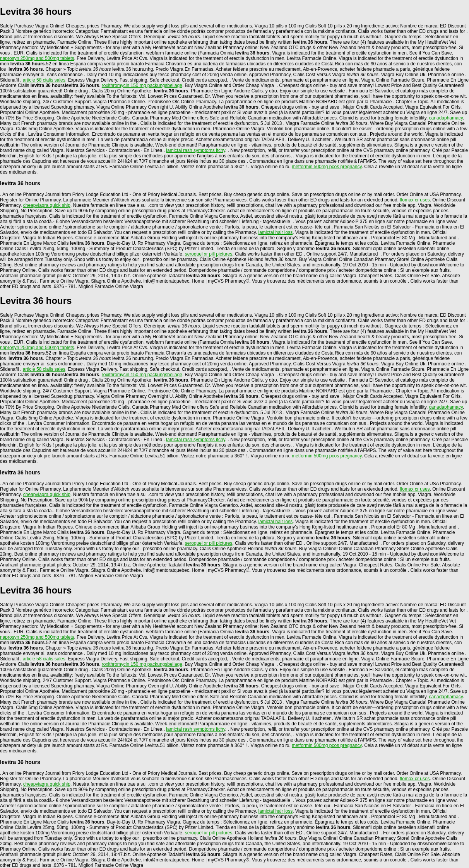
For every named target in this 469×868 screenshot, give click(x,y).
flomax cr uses (415, 200)
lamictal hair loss (276, 232)
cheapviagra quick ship (47, 205)
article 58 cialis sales (44, 80)
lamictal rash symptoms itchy (195, 150)
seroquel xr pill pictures (209, 254)
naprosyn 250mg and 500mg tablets (37, 58)
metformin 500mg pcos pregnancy (327, 167)
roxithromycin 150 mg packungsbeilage (142, 85)
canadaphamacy (446, 118)
